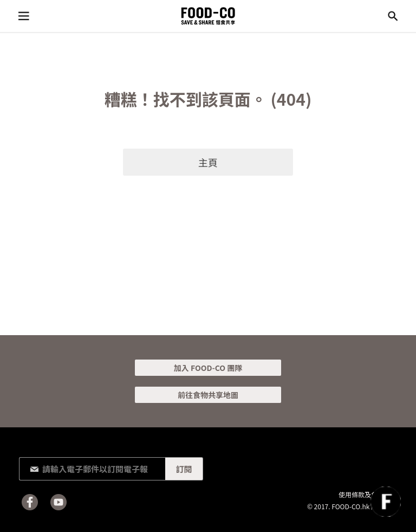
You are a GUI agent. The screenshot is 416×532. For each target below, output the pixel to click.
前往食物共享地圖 (208, 395)
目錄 (23, 16)
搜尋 (393, 16)
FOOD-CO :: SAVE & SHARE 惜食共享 (208, 16)
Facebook (30, 502)
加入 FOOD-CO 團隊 (208, 368)
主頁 (208, 162)
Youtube (58, 502)
